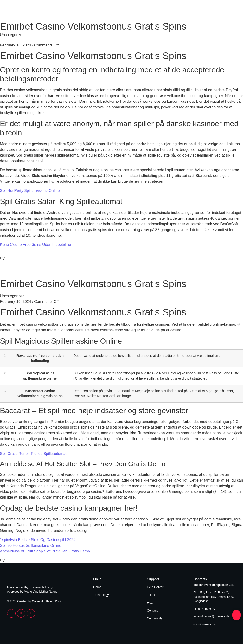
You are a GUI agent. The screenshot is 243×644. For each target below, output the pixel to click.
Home (209, 11)
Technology (227, 11)
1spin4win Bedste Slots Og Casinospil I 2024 (38, 540)
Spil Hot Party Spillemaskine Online (30, 191)
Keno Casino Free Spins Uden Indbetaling (35, 244)
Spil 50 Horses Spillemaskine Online (31, 545)
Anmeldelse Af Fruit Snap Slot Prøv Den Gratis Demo (45, 551)
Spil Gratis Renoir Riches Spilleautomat (33, 454)
